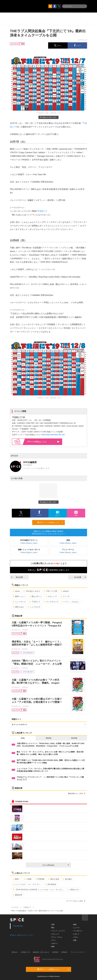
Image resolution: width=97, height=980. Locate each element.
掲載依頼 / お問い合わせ (41, 952)
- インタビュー (77, 931)
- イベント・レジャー (58, 931)
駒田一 (17, 879)
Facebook (18, 926)
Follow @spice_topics (29, 543)
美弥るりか (74, 890)
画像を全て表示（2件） (48, 117)
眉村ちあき (18, 607)
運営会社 (15, 952)
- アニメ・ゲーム (56, 937)
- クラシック (55, 934)
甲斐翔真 (40, 879)
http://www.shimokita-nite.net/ (53, 435)
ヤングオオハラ (51, 602)
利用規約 (64, 952)
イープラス (15, 907)
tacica (16, 591)
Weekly (48, 738)
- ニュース (76, 928)
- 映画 (52, 947)
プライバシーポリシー (78, 952)
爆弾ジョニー (19, 596)
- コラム (75, 937)
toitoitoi (65, 591)
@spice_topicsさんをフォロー (22, 935)
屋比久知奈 (54, 879)
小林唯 (28, 879)
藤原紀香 (18, 895)
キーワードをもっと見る (76, 901)
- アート (53, 940)
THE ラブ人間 (50, 591)
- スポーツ (54, 943)
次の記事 (80, 577)
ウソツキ (65, 596)
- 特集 (74, 940)
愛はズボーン (36, 596)
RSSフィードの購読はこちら (50, 522)
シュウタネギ (34, 607)
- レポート (76, 934)
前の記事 (17, 577)
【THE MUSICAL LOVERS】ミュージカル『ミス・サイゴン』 (39, 890)
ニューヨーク (19, 602)
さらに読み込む (56, 865)
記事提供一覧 (25, 952)
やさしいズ (51, 596)
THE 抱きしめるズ (32, 591)
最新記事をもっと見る (77, 794)
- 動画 (74, 925)
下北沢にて (42, 211)
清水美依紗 (51, 884)
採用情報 (55, 952)
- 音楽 (52, 925)
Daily (23, 738)
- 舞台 (52, 928)
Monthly (74, 738)
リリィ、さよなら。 (71, 602)
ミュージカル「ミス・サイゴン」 (27, 884)
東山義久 (68, 879)
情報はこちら (43, 442)
